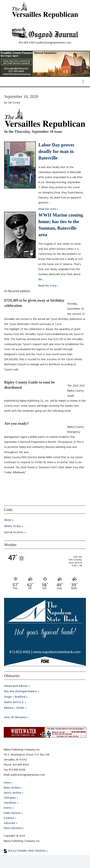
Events (8, 808)
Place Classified (13, 828)
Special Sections (14, 532)
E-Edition (9, 818)
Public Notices (12, 813)
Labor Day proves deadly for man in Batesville (56, 151)
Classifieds (10, 803)
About (8, 520)
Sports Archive (12, 793)
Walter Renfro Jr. (14, 702)
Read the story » (48, 209)
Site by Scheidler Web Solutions (25, 851)
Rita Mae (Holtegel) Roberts (21, 692)
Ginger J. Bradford (15, 697)
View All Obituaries (15, 718)
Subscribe (10, 823)
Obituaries (10, 798)
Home (7, 783)
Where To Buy (13, 526)
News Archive (12, 788)
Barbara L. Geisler (14, 708)
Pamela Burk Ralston (16, 686)
